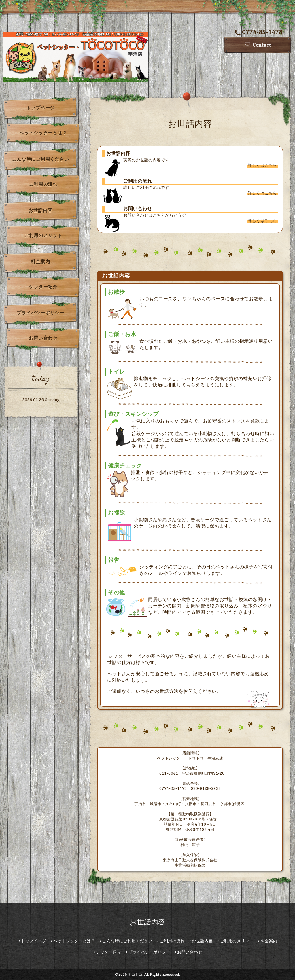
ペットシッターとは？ (43, 133)
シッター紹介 (43, 287)
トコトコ (135, 974)
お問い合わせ (43, 338)
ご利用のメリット (43, 235)
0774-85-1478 (259, 32)
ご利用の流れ (43, 184)
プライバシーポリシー (40, 313)
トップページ (40, 108)
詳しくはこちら (262, 165)
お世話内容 (40, 210)
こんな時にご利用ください (40, 159)
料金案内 (40, 261)
